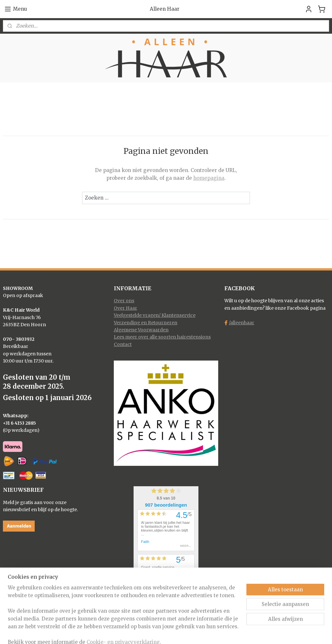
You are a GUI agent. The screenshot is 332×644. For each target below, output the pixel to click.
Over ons (124, 301)
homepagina (209, 178)
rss (154, 632)
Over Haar (125, 308)
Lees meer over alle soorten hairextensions (162, 337)
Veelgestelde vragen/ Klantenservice (155, 315)
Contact (123, 344)
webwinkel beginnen (179, 632)
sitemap (141, 632)
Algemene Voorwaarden (141, 330)
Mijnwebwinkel (237, 632)
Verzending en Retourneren (146, 323)
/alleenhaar (242, 323)
